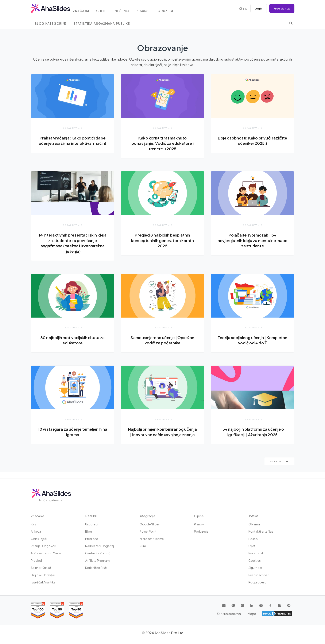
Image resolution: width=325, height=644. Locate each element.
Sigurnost (256, 568)
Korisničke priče (96, 568)
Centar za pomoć (98, 553)
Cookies (255, 560)
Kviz (34, 524)
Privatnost (256, 553)
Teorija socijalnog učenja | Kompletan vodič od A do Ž (252, 341)
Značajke (86, 9)
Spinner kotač (41, 568)
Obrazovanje (73, 128)
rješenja (129, 9)
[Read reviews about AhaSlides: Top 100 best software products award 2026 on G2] (38, 610)
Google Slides (150, 524)
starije (279, 468)
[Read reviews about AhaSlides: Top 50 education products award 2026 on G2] (57, 610)
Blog (89, 532)
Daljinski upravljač (43, 575)
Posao (253, 539)
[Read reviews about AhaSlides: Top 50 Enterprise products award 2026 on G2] (76, 610)
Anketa (36, 532)
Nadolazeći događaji (100, 546)
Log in (256, 8)
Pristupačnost (259, 575)
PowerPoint (148, 532)
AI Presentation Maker (46, 553)
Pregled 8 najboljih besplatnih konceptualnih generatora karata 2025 (162, 240)
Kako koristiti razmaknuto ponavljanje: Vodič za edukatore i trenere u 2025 (162, 143)
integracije (148, 516)
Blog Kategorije (50, 24)
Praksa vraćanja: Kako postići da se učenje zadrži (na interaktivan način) (73, 143)
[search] (291, 23)
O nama (254, 524)
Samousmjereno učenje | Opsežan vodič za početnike (162, 341)
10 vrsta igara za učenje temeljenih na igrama (73, 433)
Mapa (287, 614)
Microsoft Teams (152, 539)
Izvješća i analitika (43, 582)
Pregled (36, 560)
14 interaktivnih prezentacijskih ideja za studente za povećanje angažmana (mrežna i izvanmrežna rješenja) (73, 243)
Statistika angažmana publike (102, 24)
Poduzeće (176, 9)
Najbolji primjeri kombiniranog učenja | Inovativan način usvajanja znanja (162, 435)
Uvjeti (252, 546)
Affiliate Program (97, 560)
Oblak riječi (39, 539)
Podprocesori (258, 582)
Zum (143, 546)
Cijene (108, 9)
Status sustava (266, 614)
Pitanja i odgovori (44, 546)
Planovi (199, 524)
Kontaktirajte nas (261, 532)
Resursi (152, 9)
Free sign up (281, 8)
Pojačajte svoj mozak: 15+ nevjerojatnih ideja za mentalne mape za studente (252, 240)
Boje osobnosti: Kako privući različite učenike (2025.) (252, 141)
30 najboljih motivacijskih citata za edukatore (73, 341)
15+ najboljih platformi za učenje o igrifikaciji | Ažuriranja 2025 (252, 433)
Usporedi (92, 524)
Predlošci (92, 539)
